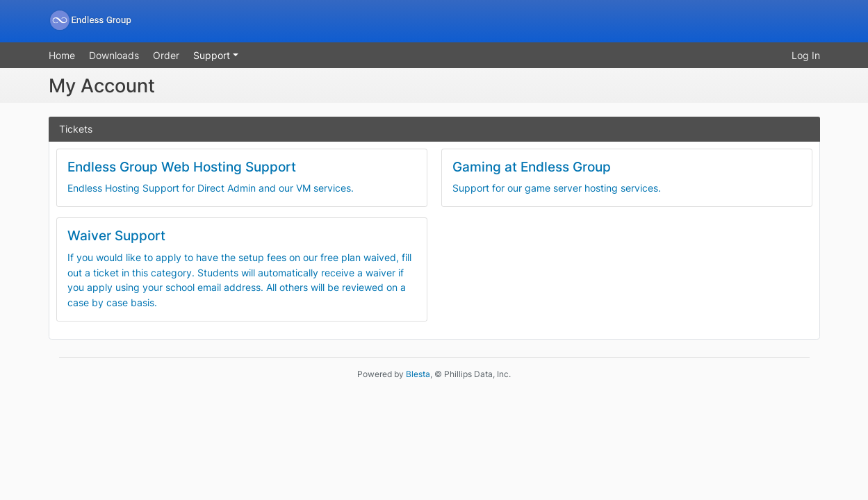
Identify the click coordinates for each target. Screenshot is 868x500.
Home (62, 55)
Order (166, 55)
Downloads (114, 55)
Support (213, 55)
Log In (806, 55)
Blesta (418, 374)
